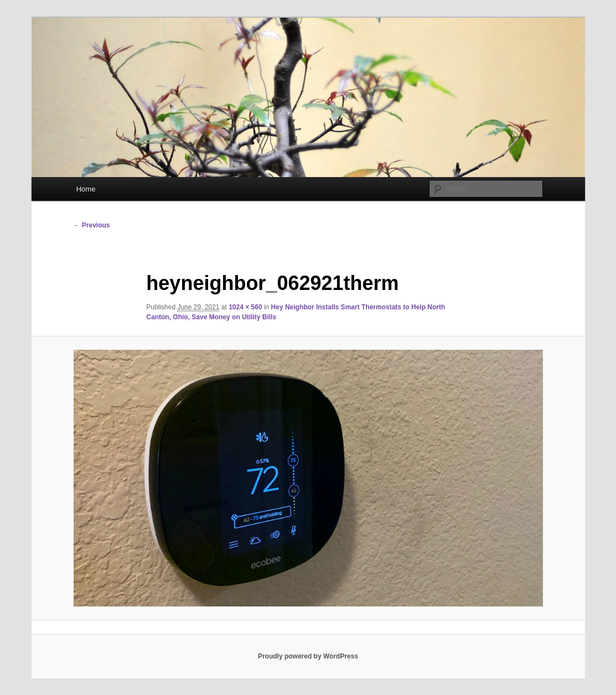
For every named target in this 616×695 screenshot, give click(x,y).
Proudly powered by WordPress (308, 656)
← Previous (92, 225)
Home (86, 189)
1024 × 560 (245, 307)
